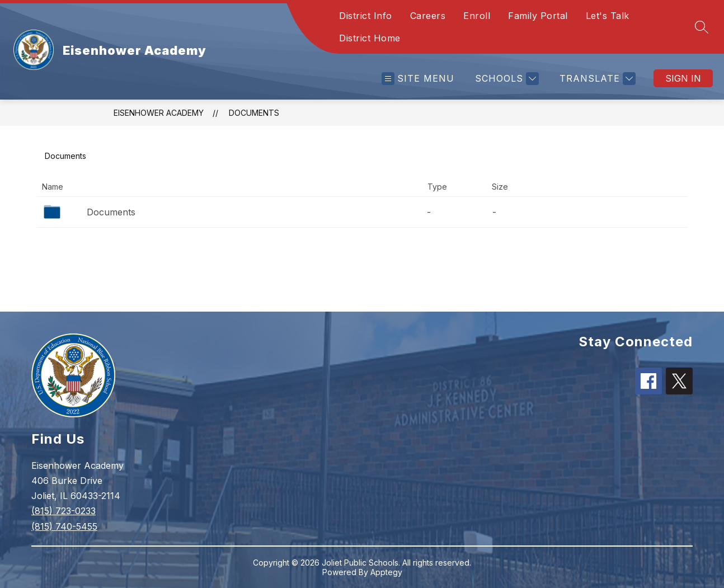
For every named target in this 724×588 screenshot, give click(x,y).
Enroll (477, 16)
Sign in (683, 78)
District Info (366, 16)
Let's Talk (608, 16)
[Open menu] (418, 79)
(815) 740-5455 (64, 526)
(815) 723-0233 (64, 511)
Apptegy (386, 572)
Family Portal (538, 16)
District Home (370, 38)
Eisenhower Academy (159, 113)
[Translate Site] (596, 79)
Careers (428, 16)
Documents (254, 113)
